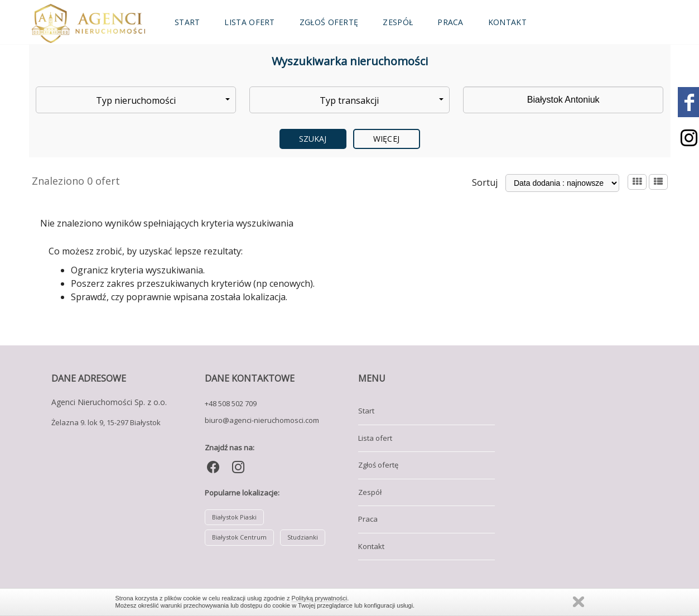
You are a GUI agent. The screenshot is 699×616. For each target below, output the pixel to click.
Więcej (386, 139)
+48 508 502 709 (231, 403)
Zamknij (579, 602)
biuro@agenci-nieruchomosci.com (262, 420)
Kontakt (507, 22)
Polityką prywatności (320, 598)
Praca (450, 22)
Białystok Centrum (239, 537)
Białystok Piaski (234, 517)
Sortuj (485, 182)
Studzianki (303, 537)
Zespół (398, 22)
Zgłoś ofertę (329, 22)
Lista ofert (249, 22)
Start (187, 22)
